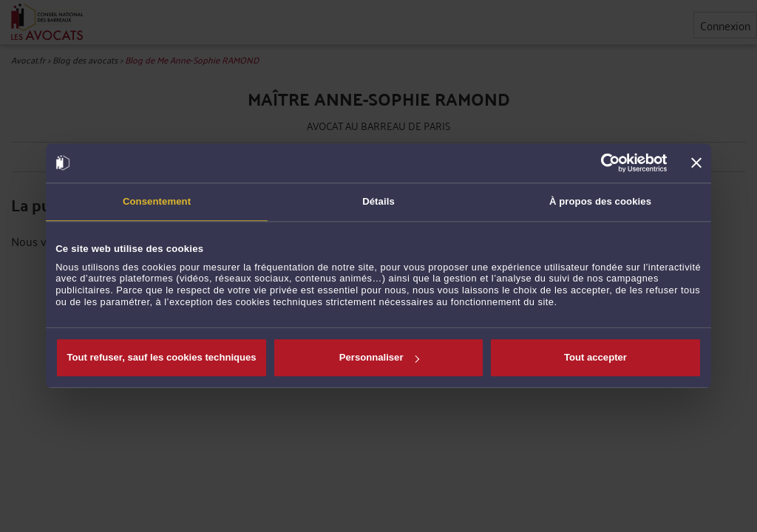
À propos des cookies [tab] (600, 201)
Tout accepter (595, 357)
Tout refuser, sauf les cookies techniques (161, 357)
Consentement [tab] (157, 201)
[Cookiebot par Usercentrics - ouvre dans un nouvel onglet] (603, 163)
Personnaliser (379, 357)
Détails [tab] (378, 201)
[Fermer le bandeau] (696, 163)
